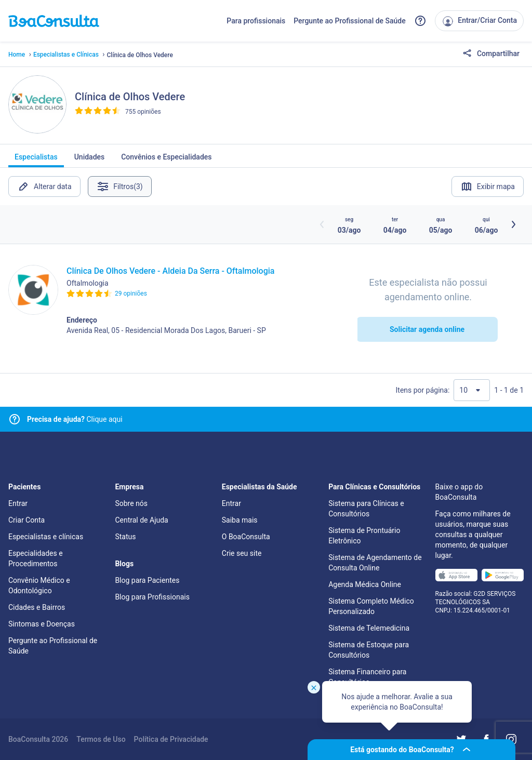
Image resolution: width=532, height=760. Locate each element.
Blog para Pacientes (147, 580)
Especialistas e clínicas (46, 537)
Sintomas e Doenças (42, 624)
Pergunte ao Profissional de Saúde (350, 21)
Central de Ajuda (141, 520)
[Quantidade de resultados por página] (472, 390)
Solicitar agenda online (427, 329)
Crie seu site (242, 553)
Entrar (18, 503)
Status (125, 537)
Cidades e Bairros (37, 607)
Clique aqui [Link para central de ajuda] (75, 419)
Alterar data (44, 186)
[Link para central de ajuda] (15, 419)
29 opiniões (131, 294)
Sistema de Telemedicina (369, 628)
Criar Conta (26, 520)
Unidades (90, 160)
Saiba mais (240, 520)
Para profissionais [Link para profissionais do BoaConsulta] (256, 21)
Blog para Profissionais (152, 597)
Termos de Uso (101, 739)
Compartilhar (491, 54)
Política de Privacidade (171, 739)
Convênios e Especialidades (166, 160)
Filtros (121, 186)
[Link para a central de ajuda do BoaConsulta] (420, 21)
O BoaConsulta (246, 537)
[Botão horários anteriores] (322, 224)
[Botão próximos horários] (513, 224)
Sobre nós (131, 503)
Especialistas (36, 160)
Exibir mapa (488, 186)
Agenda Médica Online (365, 584)
